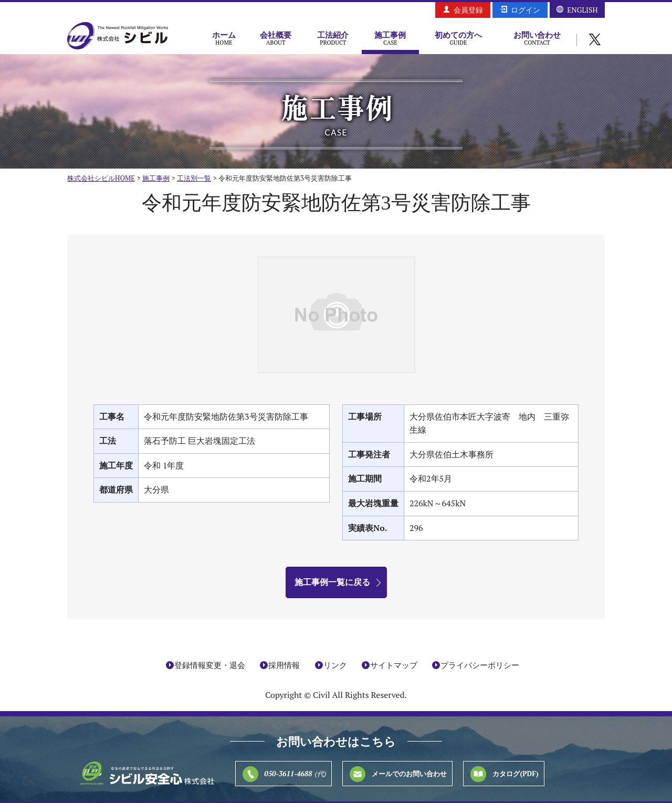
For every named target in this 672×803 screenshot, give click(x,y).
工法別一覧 (194, 178)
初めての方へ (458, 38)
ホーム (224, 38)
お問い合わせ (537, 38)
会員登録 (468, 10)
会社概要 (276, 38)
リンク (335, 665)
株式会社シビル (118, 36)
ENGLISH (582, 10)
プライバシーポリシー (480, 665)
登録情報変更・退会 (210, 665)
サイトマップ (394, 665)
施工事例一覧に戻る (332, 582)
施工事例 (390, 38)
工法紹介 (333, 38)
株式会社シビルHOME (101, 178)
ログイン (526, 10)
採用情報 (284, 665)
